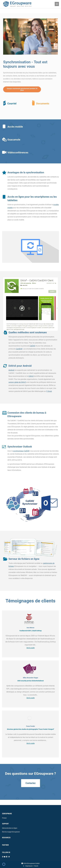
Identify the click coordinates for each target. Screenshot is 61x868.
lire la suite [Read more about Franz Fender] (31, 743)
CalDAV (32, 346)
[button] (4, 864)
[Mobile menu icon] (57, 4)
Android (11, 370)
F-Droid (49, 391)
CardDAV (19, 349)
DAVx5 (31, 376)
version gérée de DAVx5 (17, 382)
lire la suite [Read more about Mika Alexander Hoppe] (31, 698)
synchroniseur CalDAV (21, 451)
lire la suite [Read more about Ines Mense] (31, 648)
